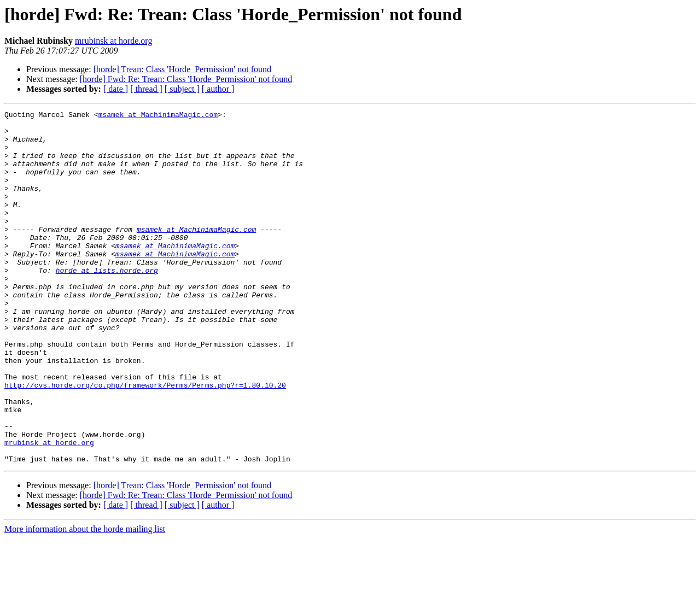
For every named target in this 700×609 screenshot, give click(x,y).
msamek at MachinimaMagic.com (158, 116)
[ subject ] (182, 89)
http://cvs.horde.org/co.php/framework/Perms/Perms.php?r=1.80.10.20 (145, 441)
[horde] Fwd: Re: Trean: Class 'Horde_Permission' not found (186, 79)
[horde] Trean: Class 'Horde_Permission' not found (182, 69)
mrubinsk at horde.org (113, 41)
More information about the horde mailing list (85, 599)
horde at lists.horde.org (107, 303)
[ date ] (116, 89)
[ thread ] (146, 89)
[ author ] (218, 89)
